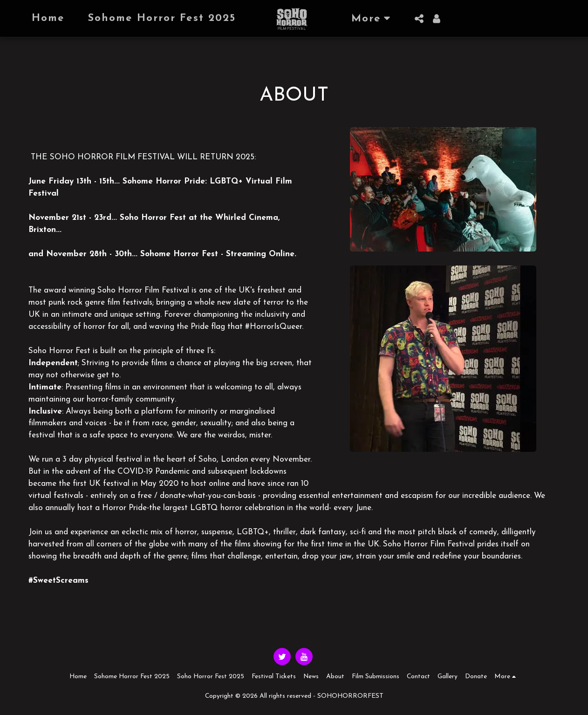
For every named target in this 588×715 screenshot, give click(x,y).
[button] (419, 19)
